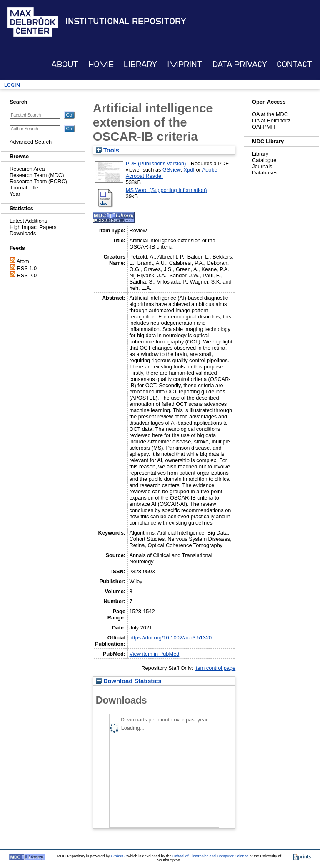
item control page (215, 668)
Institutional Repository (126, 21)
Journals (262, 166)
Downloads (23, 233)
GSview (171, 170)
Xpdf (189, 170)
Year (15, 194)
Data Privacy (240, 64)
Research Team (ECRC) (38, 181)
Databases (265, 173)
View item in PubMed (154, 654)
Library (140, 64)
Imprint (185, 64)
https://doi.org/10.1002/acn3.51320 (170, 638)
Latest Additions (28, 221)
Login (12, 85)
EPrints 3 (119, 856)
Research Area (27, 169)
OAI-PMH (264, 127)
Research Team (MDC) (37, 175)
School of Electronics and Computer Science (210, 856)
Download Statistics (129, 681)
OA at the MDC (270, 114)
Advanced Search (31, 142)
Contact (295, 64)
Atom (23, 261)
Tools (107, 150)
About (65, 64)
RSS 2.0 (27, 275)
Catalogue (264, 160)
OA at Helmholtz (271, 121)
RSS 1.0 (27, 268)
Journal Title (24, 188)
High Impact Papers (33, 227)
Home (101, 64)
